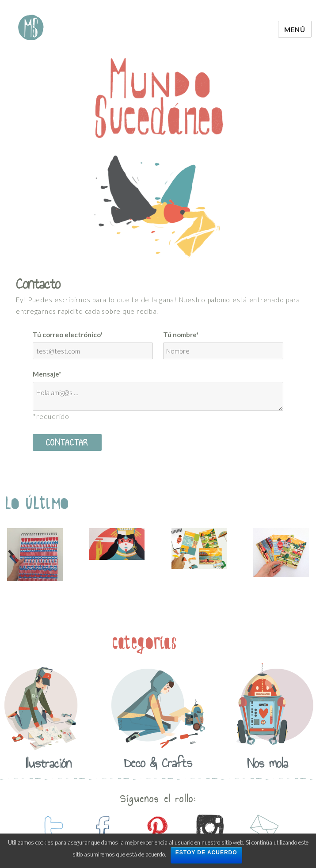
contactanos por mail (263, 828)
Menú (295, 30)
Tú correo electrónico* (68, 335)
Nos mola (268, 763)
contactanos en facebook (104, 828)
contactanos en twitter (51, 828)
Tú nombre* (181, 335)
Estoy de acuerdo (206, 853)
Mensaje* (47, 374)
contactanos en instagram (210, 828)
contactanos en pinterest (157, 828)
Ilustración (48, 763)
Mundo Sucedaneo (31, 27)
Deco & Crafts (158, 763)
